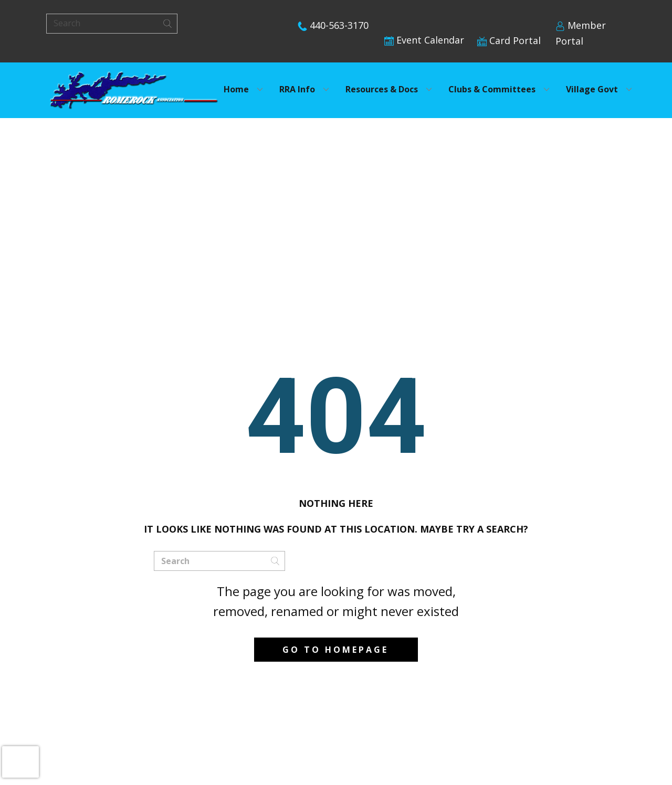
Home (236, 89)
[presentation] (20, 762)
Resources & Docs (382, 89)
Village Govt (592, 89)
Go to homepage (335, 650)
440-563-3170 (333, 25)
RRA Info (297, 89)
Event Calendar (424, 40)
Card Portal (509, 40)
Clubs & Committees (492, 89)
